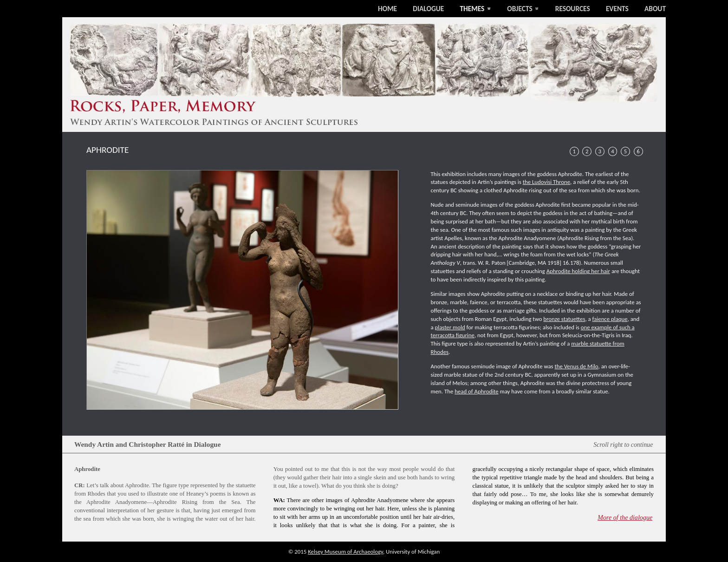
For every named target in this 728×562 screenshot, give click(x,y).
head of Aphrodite (476, 391)
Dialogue (428, 9)
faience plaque (610, 319)
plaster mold (450, 327)
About (655, 9)
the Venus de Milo (576, 366)
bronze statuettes (564, 319)
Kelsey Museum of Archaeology (345, 552)
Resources (573, 9)
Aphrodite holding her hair (578, 271)
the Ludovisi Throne (546, 182)
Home (387, 9)
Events (617, 9)
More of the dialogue (625, 517)
